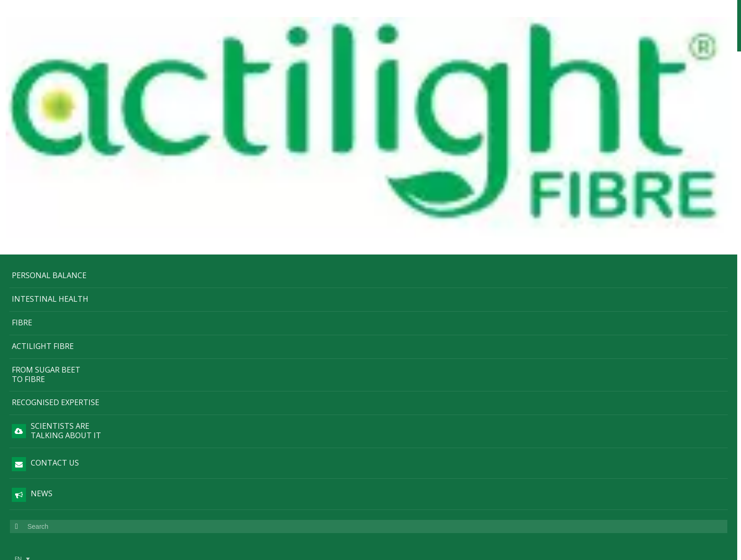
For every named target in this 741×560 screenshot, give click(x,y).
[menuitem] (22, 369)
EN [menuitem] (18, 369)
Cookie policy (78, 409)
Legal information (66, 387)
